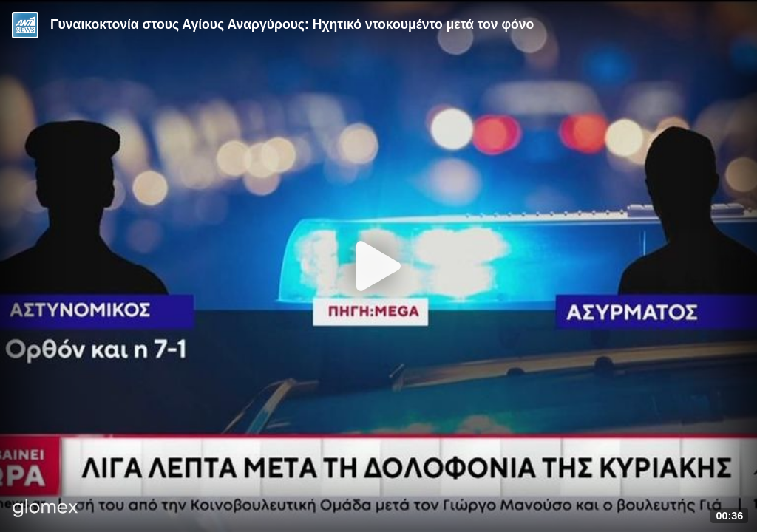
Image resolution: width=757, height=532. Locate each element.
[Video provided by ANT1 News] (25, 25)
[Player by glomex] (45, 509)
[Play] (378, 266)
